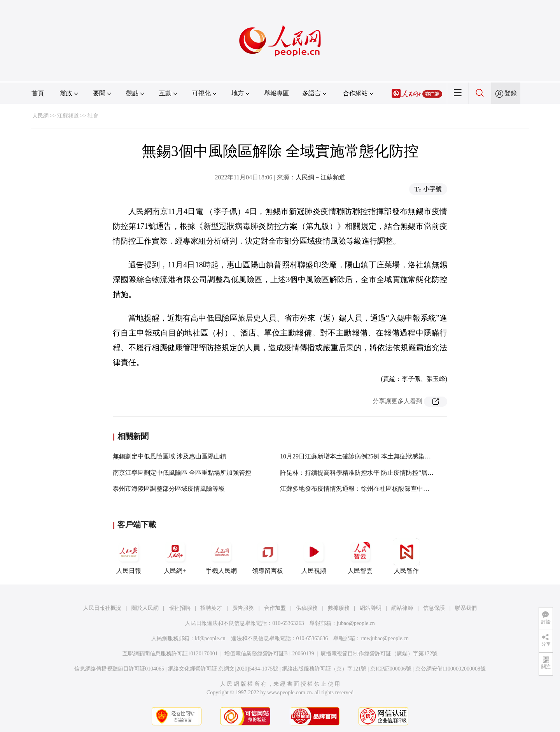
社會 (93, 116)
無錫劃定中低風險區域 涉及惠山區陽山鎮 (170, 456)
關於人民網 (145, 608)
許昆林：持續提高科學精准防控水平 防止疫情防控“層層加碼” (364, 473)
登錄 (511, 93)
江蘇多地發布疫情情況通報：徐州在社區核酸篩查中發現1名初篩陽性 (375, 489)
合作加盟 (275, 608)
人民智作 (406, 556)
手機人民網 (221, 556)
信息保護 (434, 608)
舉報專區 (276, 93)
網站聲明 (371, 608)
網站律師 (402, 608)
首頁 (38, 93)
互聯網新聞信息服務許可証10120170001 (170, 654)
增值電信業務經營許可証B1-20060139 (269, 654)
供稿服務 (307, 608)
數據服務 (339, 608)
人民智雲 (360, 556)
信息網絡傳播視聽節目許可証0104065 (119, 669)
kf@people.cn (210, 638)
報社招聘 (180, 608)
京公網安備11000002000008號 (451, 669)
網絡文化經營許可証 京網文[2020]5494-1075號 (223, 669)
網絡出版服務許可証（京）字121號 (324, 669)
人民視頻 (314, 556)
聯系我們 (466, 608)
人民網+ (175, 556)
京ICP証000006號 (391, 669)
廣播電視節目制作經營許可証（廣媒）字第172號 (379, 654)
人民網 (40, 116)
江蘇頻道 (68, 116)
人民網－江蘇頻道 (320, 177)
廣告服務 (243, 608)
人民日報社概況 (102, 608)
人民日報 (129, 556)
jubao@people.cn (356, 623)
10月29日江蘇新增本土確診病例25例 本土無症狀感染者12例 (362, 456)
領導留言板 (268, 556)
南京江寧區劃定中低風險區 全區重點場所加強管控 (182, 473)
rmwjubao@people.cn (385, 638)
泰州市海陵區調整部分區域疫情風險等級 (169, 489)
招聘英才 (211, 608)
